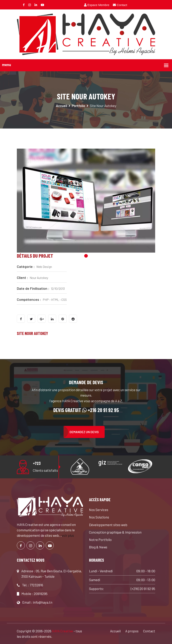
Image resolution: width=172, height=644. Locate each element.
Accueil (62, 106)
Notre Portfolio (100, 540)
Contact (120, 5)
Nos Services (99, 510)
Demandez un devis (84, 432)
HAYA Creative (62, 631)
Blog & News (98, 547)
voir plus (68, 535)
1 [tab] (86, 256)
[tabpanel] (86, 201)
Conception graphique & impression (115, 532)
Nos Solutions (99, 517)
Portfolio (78, 106)
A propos (132, 631)
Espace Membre (97, 5)
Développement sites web (108, 525)
